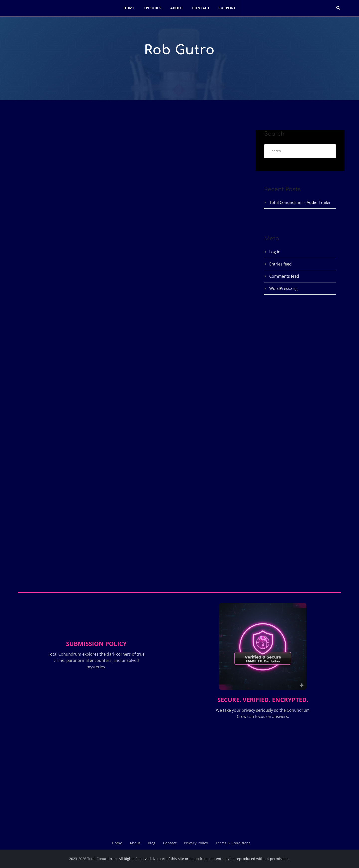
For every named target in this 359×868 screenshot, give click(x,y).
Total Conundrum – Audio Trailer (300, 202)
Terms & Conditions (233, 843)
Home (129, 8)
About (177, 8)
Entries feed (280, 264)
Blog (152, 843)
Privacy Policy (196, 843)
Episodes (152, 8)
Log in (275, 252)
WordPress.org (283, 288)
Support (227, 8)
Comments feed (284, 276)
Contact (201, 8)
